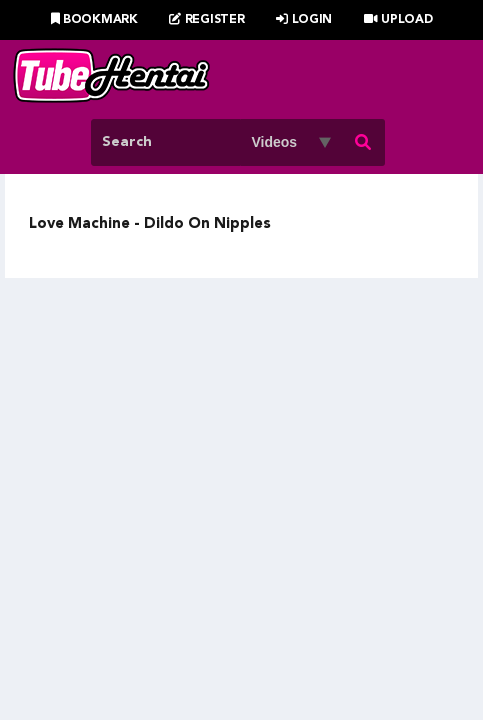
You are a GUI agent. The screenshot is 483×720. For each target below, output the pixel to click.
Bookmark (94, 20)
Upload (398, 20)
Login (304, 20)
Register (206, 20)
